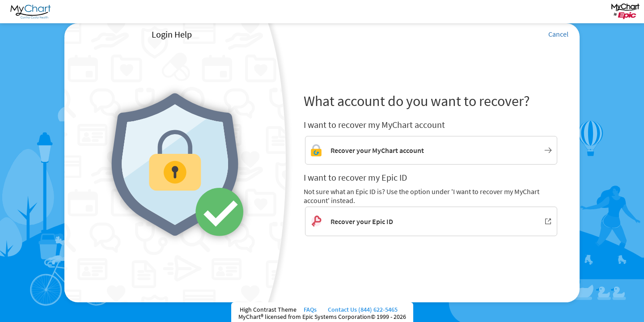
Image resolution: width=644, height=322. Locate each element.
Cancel (558, 34)
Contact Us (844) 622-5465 (362, 309)
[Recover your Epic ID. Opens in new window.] (431, 221)
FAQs (311, 309)
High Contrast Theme (268, 309)
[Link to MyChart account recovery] (431, 150)
